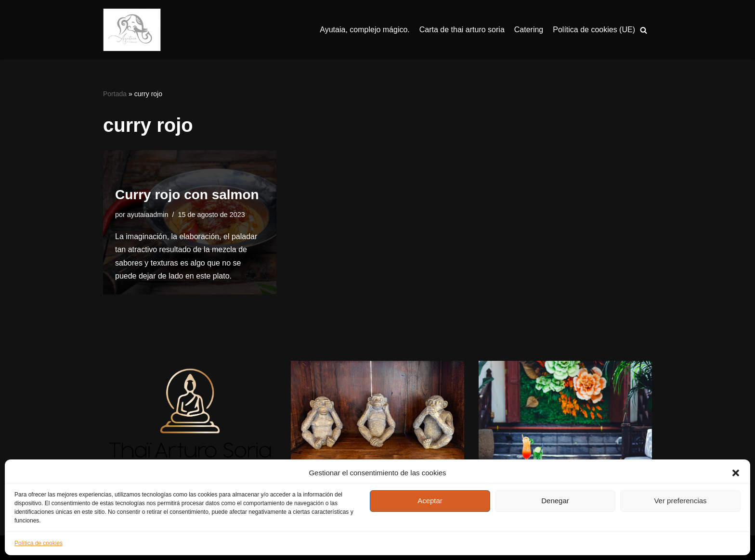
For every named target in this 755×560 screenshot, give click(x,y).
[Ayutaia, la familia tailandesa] (132, 30)
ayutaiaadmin (148, 215)
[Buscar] (644, 30)
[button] (736, 473)
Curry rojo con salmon (187, 195)
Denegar (555, 501)
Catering (529, 30)
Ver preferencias (680, 501)
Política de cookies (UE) (594, 30)
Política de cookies (39, 543)
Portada (115, 94)
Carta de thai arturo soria (462, 30)
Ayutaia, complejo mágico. (364, 30)
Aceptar (430, 501)
